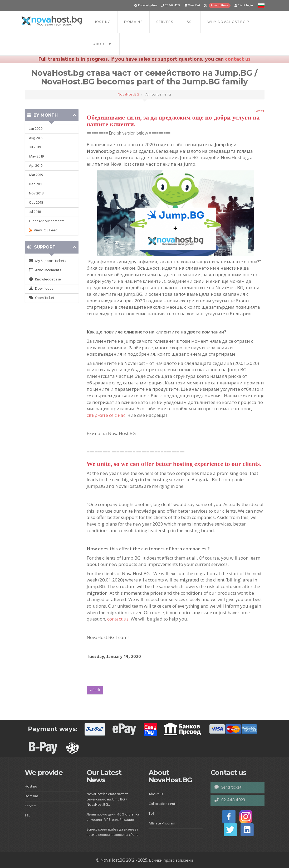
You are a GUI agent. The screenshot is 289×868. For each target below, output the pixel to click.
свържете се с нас (106, 415)
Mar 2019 (36, 175)
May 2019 (36, 157)
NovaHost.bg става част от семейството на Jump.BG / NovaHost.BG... (107, 800)
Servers (165, 22)
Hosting (102, 22)
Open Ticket (42, 298)
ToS (152, 814)
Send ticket (228, 788)
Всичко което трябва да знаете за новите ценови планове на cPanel (113, 832)
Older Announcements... (47, 221)
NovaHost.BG (128, 95)
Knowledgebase (45, 280)
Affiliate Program (162, 824)
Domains (133, 22)
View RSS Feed (43, 230)
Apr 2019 (36, 166)
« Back (95, 690)
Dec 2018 (36, 184)
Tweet (259, 111)
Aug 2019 (36, 138)
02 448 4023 (230, 800)
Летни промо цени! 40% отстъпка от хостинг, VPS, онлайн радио (113, 817)
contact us (238, 59)
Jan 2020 (36, 129)
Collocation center (164, 804)
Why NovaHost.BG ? (228, 22)
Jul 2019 (35, 147)
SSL (190, 22)
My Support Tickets (48, 261)
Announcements (45, 270)
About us (103, 44)
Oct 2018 (36, 203)
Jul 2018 (35, 212)
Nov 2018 (36, 194)
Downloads (41, 289)
